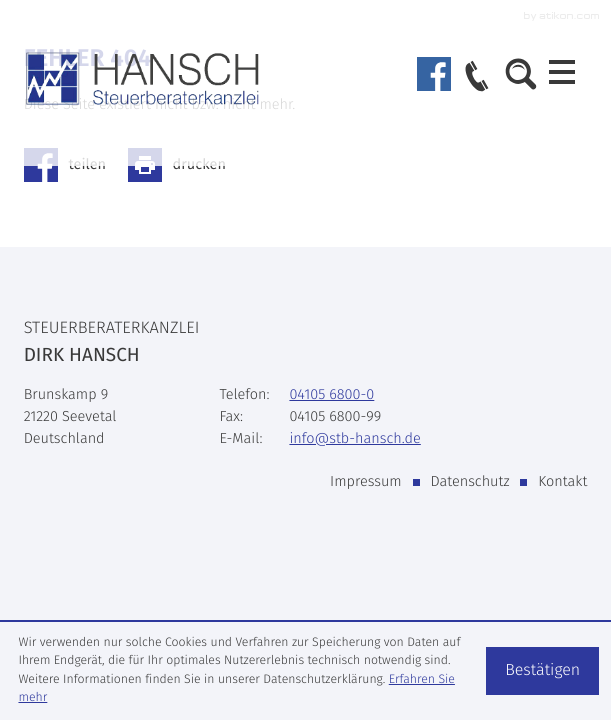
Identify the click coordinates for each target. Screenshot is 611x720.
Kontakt (562, 481)
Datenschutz (469, 481)
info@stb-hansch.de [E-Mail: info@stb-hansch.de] (354, 438)
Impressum (366, 481)
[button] (477, 79)
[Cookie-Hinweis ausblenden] (542, 671)
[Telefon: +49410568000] (331, 395)
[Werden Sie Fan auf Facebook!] (434, 74)
